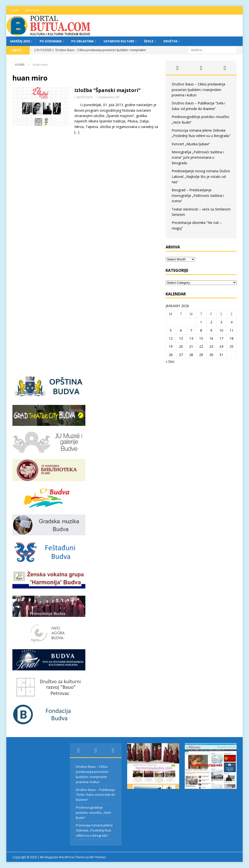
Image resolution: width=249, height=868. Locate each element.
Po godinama (51, 41)
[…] (77, 132)
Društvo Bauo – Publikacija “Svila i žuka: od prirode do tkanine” (95, 795)
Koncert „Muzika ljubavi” (191, 144)
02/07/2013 (85, 97)
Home (14, 10)
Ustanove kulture (119, 41)
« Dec (170, 361)
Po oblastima (82, 41)
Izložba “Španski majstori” (107, 90)
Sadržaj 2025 (20, 41)
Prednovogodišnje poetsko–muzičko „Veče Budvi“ (93, 813)
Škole (149, 41)
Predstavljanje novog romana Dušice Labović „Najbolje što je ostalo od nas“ (201, 176)
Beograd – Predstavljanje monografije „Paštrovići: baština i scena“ (198, 195)
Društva (170, 41)
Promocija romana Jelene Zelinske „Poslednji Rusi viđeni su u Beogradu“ (94, 830)
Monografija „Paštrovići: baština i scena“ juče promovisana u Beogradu (198, 157)
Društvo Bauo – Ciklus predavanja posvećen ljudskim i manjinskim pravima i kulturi (198, 90)
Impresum (32, 10)
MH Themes (98, 857)
